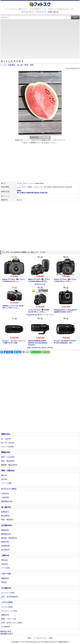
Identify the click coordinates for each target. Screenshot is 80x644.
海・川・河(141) (8, 443)
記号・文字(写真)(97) (10, 597)
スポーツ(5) (6, 574)
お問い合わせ (53, 12)
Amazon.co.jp (40, 284)
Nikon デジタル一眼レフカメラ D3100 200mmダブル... (39, 280)
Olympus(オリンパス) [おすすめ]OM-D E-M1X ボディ (65, 311)
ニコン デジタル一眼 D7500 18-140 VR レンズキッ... (39, 311)
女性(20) (5, 564)
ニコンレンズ (38, 187)
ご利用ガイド (35, 143)
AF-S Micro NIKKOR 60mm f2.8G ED (58, 187)
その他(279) (6, 588)
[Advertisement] (40, 38)
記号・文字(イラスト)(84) (11, 623)
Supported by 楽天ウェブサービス (40, 315)
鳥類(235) (5, 542)
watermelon (39, 183)
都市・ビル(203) (8, 457)
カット (32, 183)
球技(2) (4, 582)
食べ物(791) (6, 507)
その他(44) (5, 627)
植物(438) (5, 530)
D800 (30, 187)
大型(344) (5, 494)
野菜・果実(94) (7, 520)
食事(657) (5, 512)
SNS (51, 638)
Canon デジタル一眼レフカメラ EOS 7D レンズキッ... (65, 280)
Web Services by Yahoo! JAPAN (40, 348)
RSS (29, 638)
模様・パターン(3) (9, 619)
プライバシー (41, 12)
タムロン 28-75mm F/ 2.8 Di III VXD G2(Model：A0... (65, 342)
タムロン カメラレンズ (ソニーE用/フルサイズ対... (14, 342)
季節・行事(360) (8, 471)
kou (18, 200)
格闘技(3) (5, 578)
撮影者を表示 (6, 631)
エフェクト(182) (8, 593)
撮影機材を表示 (7, 634)
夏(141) (4, 475)
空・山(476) (6, 439)
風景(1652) (6, 434)
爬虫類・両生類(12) (9, 538)
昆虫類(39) (5, 546)
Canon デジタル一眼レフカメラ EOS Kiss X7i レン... (14, 280)
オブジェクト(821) (9, 489)
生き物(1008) (7, 525)
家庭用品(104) (7, 501)
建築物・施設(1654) (9, 465)
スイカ (19, 183)
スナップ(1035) (7, 447)
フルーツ (26, 183)
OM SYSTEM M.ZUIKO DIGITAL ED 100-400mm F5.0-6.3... (38, 343)
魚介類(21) (5, 550)
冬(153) (4, 479)
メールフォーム (40, 638)
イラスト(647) (7, 602)
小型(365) (5, 497)
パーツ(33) (5, 568)
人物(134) (5, 555)
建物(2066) (6, 452)
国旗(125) (5, 615)
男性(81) (5, 560)
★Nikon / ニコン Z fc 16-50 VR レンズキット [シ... (13, 307)
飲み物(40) (5, 516)
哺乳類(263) (6, 534)
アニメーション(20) (9, 611)
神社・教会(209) (8, 461)
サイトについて (28, 12)
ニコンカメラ (22, 187)
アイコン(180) (7, 607)
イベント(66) (6, 483)
